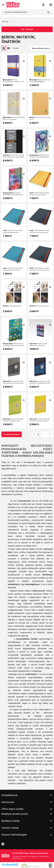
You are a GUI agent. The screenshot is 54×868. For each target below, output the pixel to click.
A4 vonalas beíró (39, 306)
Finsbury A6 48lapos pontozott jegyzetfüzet (38, 345)
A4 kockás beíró (12, 306)
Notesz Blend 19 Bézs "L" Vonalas (14, 118)
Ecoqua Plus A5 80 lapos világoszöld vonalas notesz (13, 421)
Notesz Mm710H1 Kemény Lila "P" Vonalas (14, 82)
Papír (6, 22)
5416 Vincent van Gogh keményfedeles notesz (13, 345)
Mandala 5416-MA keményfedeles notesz (13, 195)
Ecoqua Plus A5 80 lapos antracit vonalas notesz (13, 383)
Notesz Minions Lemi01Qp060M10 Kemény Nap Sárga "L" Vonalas (40, 83)
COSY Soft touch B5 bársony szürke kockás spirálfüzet (39, 232)
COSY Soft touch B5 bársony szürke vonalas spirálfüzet (39, 270)
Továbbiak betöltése (12, 434)
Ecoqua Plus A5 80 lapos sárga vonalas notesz (39, 421)
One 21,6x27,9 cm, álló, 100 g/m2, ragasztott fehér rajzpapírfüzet (14, 157)
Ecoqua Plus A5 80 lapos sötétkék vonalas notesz (40, 383)
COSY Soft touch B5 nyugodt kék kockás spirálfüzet (13, 232)
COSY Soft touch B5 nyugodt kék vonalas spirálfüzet (13, 270)
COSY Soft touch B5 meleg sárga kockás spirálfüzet (39, 195)
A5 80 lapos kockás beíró (40, 118)
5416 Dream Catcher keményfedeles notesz (39, 157)
